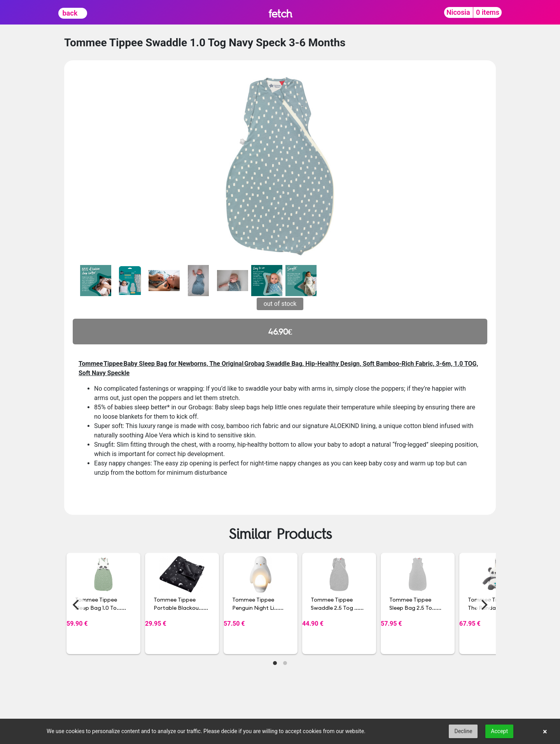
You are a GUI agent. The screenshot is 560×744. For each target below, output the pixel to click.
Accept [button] (499, 731)
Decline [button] (463, 731)
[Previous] (77, 605)
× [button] (545, 732)
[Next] (483, 605)
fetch (280, 13)
